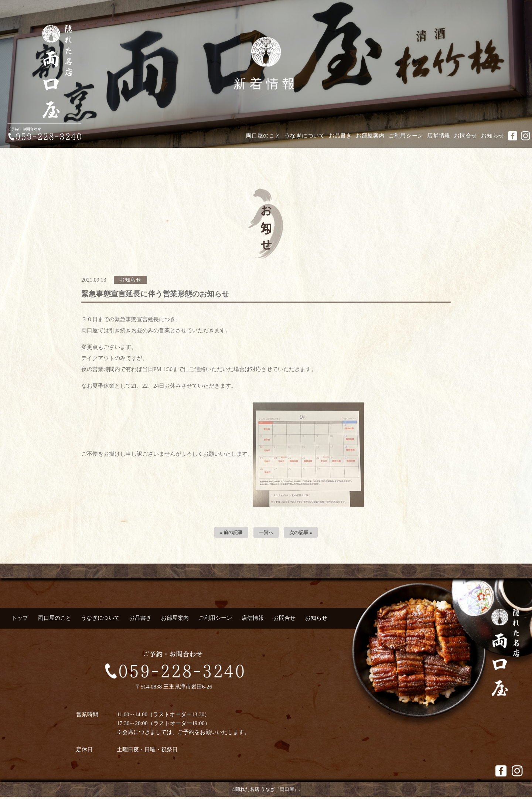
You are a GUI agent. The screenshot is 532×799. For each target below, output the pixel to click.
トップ (20, 620)
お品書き (340, 136)
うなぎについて (305, 136)
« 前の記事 (229, 533)
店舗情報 (439, 136)
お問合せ (466, 136)
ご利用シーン (406, 136)
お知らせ (493, 136)
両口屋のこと (263, 136)
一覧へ (266, 533)
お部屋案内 (370, 136)
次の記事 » (303, 533)
